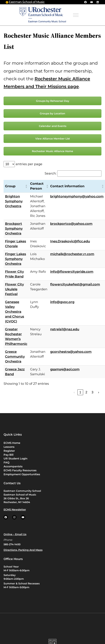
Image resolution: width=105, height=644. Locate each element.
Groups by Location (52, 113)
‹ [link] (74, 392)
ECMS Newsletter (15, 510)
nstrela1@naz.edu (65, 329)
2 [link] (86, 392)
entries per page (29, 164)
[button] (26, 186)
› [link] (99, 392)
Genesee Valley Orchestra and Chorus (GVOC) (15, 312)
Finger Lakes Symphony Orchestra (15, 259)
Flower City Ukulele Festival (14, 289)
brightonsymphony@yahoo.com (77, 196)
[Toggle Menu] (76, 15)
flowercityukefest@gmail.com (75, 284)
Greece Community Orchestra (15, 357)
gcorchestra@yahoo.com (71, 352)
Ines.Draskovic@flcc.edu (70, 241)
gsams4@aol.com (65, 369)
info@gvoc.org (62, 302)
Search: (51, 173)
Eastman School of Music (27, 2)
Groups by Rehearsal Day (53, 101)
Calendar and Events (53, 126)
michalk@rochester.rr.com (72, 254)
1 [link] (80, 392)
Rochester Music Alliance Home (52, 151)
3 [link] (92, 392)
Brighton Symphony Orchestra (14, 201)
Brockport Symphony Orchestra (14, 229)
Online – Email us (15, 534)
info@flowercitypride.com (72, 272)
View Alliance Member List (53, 139)
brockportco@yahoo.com (71, 224)
